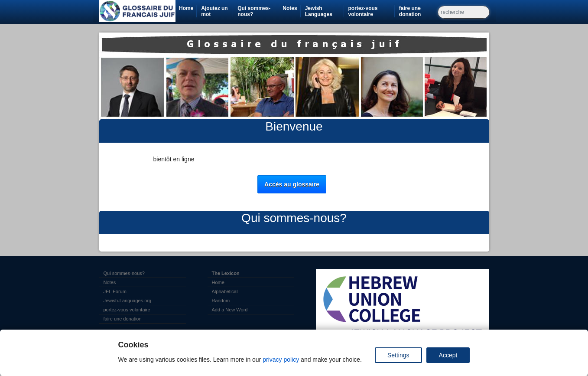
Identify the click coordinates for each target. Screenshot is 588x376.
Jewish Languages (324, 11)
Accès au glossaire (292, 184)
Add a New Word (230, 310)
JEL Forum (115, 291)
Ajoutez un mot (214, 11)
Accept (448, 355)
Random (221, 301)
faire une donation (418, 11)
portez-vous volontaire (371, 11)
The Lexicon (226, 273)
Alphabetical (225, 291)
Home (186, 8)
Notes (290, 8)
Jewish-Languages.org (128, 301)
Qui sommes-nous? (254, 11)
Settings (398, 355)
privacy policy (281, 360)
